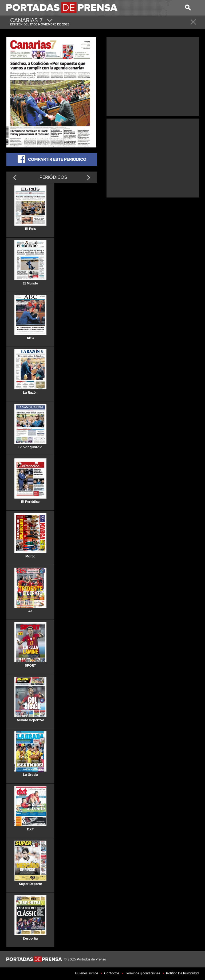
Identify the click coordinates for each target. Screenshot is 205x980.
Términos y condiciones (143, 973)
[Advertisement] (153, 76)
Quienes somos (87, 973)
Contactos (112, 973)
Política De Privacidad (182, 973)
